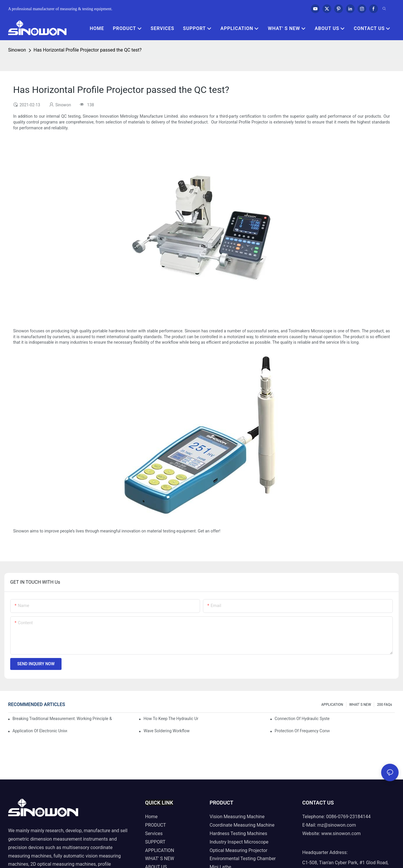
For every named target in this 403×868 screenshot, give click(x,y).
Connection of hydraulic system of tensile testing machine (302, 719)
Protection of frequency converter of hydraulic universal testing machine (302, 731)
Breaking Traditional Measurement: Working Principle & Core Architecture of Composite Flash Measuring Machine (63, 719)
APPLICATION (332, 705)
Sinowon (17, 50)
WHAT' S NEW (360, 705)
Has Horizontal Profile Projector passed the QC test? (88, 50)
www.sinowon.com (341, 833)
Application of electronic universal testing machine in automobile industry (40, 731)
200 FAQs (384, 705)
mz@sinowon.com (337, 825)
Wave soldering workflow (167, 731)
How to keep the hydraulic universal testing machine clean (171, 719)
